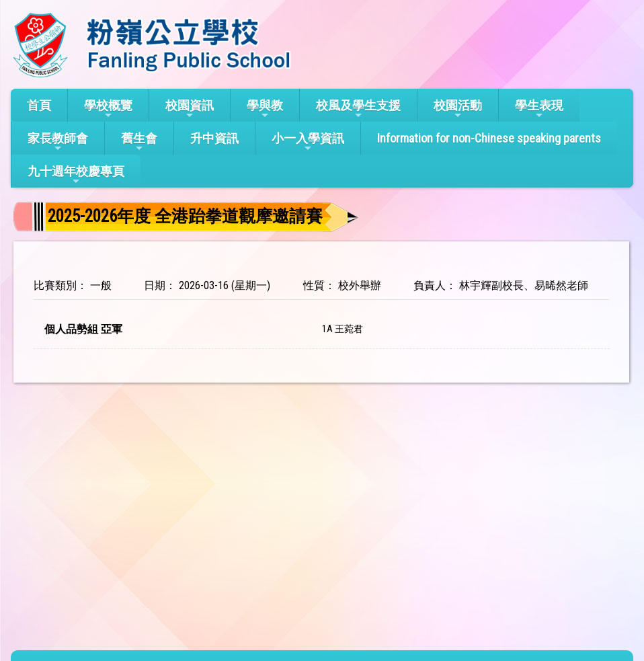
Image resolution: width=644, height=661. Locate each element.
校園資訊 (190, 109)
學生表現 (539, 109)
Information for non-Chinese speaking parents (489, 138)
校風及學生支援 (358, 109)
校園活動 (458, 109)
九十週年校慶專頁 (76, 175)
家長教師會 (58, 142)
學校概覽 (108, 109)
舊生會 (139, 142)
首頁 (39, 105)
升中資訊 (214, 138)
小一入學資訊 (308, 142)
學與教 (265, 109)
